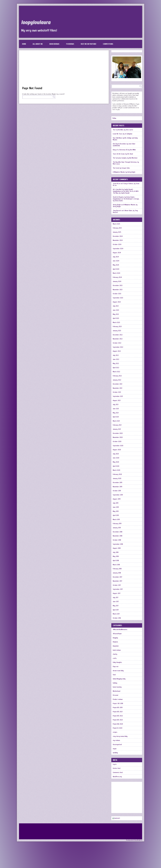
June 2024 (116, 262)
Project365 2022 (118, 721)
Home (24, 44)
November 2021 (118, 390)
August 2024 (117, 254)
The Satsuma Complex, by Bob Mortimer (125, 158)
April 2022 (116, 370)
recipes (115, 738)
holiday (115, 688)
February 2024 (117, 278)
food (114, 680)
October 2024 (117, 245)
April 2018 (116, 564)
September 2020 (118, 448)
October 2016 (117, 622)
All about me (38, 44)
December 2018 (118, 535)
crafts (115, 663)
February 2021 (117, 428)
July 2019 (116, 506)
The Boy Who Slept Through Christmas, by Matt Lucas (126, 163)
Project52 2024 (118, 734)
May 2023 (116, 316)
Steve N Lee (117, 184)
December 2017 (118, 581)
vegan (115, 754)
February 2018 (117, 573)
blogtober (116, 651)
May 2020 (116, 465)
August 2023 (117, 303)
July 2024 (116, 258)
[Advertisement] (64, 69)
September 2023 (118, 299)
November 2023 (118, 291)
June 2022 (116, 361)
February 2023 (117, 328)
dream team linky (118, 675)
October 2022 (117, 345)
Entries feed (117, 774)
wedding (115, 758)
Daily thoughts (117, 667)
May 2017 (116, 610)
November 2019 (118, 490)
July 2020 (116, 457)
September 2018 (118, 548)
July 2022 (116, 357)
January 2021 (117, 432)
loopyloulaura (36, 22)
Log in (115, 770)
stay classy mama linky (120, 742)
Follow (114, 118)
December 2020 (118, 436)
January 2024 (117, 283)
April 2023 (116, 320)
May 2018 (116, 560)
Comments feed (118, 778)
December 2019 (118, 486)
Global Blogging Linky (119, 684)
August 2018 (117, 552)
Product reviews (118, 704)
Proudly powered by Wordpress (134, 846)
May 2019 (116, 515)
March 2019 (116, 523)
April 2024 (116, 270)
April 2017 (116, 614)
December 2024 (118, 237)
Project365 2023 (118, 725)
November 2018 (118, 540)
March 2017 (116, 618)
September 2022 (118, 349)
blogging (115, 642)
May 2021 (116, 415)
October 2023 (117, 295)
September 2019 (118, 498)
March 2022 (117, 374)
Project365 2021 (118, 717)
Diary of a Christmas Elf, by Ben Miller (125, 150)
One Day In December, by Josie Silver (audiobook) (124, 145)
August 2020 (117, 452)
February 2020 (117, 477)
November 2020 (118, 440)
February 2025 (117, 229)
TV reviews (70, 44)
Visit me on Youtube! (89, 44)
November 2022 (118, 341)
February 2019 (117, 527)
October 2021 (117, 394)
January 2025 (117, 233)
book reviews (117, 655)
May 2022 (116, 365)
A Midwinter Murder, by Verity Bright (124, 173)
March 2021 (116, 423)
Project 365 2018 (118, 709)
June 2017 (116, 606)
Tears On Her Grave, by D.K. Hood (123, 154)
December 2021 (118, 386)
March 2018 (116, 569)
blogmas (116, 646)
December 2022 (118, 336)
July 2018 (116, 556)
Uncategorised (117, 750)
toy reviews (117, 746)
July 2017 (116, 602)
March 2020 (117, 473)
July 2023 (116, 307)
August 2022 (117, 353)
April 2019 (116, 519)
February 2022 (117, 378)
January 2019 (117, 531)
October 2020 (117, 444)
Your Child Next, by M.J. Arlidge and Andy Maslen (125, 139)
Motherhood (117, 696)
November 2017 (118, 585)
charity (115, 659)
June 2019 (116, 511)
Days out (116, 671)
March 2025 (117, 225)
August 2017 (117, 598)
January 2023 (117, 332)
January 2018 (117, 577)
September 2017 (118, 593)
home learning (117, 692)
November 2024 (118, 241)
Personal (116, 700)
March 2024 (117, 274)
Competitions (108, 44)
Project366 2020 (118, 729)
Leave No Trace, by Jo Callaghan (123, 134)
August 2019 (117, 502)
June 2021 (116, 411)
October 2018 (117, 544)
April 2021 (116, 419)
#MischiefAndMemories (120, 634)
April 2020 (116, 469)
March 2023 (117, 324)
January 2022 (117, 382)
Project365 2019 (118, 713)
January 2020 (117, 482)
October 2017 (117, 589)
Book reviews (55, 44)
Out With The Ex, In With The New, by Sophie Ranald (126, 193)
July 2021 (116, 407)
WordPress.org (117, 782)
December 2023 (118, 287)
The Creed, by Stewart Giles (122, 169)
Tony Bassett (117, 211)
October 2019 (117, 494)
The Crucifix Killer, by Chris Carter (123, 130)
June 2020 (116, 461)
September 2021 (118, 399)
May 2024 (116, 266)
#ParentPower (117, 638)
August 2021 (117, 403)
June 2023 (116, 312)
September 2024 (118, 249)
